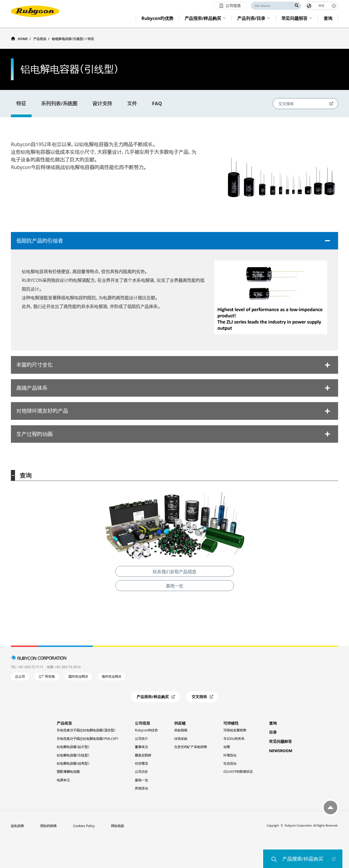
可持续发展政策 (235, 730)
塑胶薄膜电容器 (68, 772)
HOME (23, 39)
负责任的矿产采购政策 (191, 747)
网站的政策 (49, 826)
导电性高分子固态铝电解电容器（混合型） (86, 730)
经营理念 (142, 763)
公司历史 (142, 772)
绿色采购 (181, 739)
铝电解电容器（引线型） (73, 755)
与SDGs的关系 (234, 739)
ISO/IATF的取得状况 (238, 772)
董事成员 (142, 747)
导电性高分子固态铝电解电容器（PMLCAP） (88, 739)
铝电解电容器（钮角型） (73, 763)
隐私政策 (17, 826)
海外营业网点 (112, 676)
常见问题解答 (281, 741)
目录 (273, 732)
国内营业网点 (78, 676)
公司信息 (143, 723)
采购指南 (181, 730)
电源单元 (63, 780)
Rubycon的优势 (146, 730)
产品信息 (40, 39)
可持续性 (231, 723)
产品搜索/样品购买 (303, 859)
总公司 (20, 676)
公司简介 (142, 739)
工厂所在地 (47, 676)
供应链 (180, 723)
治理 (227, 747)
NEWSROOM (281, 751)
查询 (273, 723)
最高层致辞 (143, 755)
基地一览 (142, 780)
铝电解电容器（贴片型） (73, 747)
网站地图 (118, 826)
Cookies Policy (84, 826)
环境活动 (230, 755)
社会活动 (230, 763)
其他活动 (142, 788)
